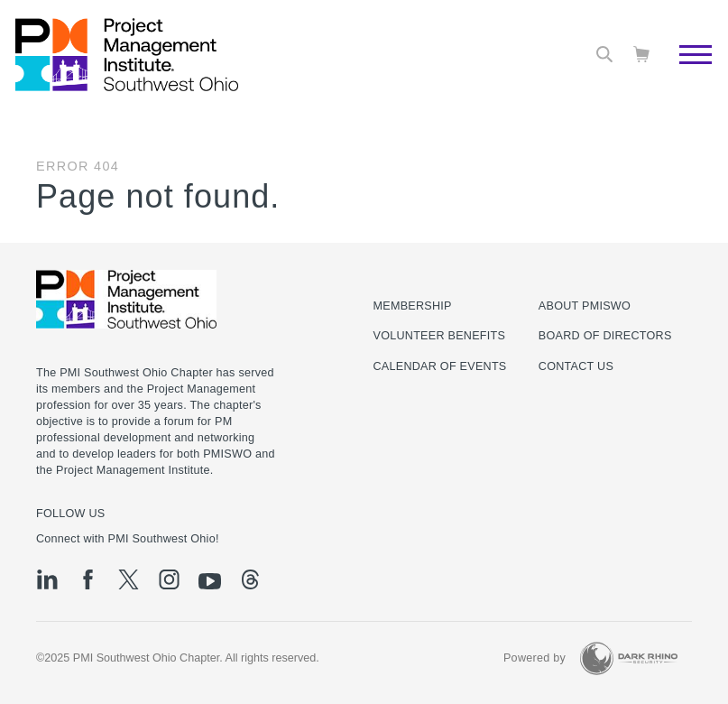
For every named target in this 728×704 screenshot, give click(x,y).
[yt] (210, 581)
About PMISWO (585, 306)
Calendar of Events (440, 366)
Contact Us (576, 366)
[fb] (88, 579)
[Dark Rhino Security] (629, 658)
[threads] (250, 579)
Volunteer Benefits (440, 336)
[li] (47, 579)
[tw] (129, 579)
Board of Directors (605, 336)
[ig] (169, 579)
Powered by (534, 658)
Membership (413, 306)
